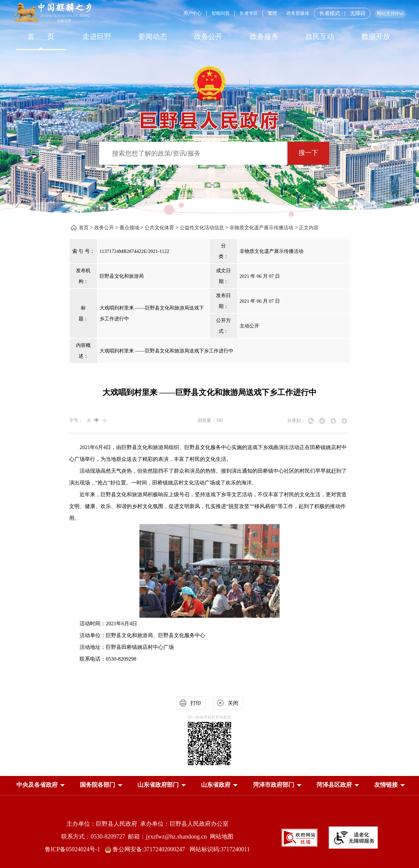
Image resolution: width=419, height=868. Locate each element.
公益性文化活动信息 (202, 228)
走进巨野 (97, 37)
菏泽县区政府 (334, 785)
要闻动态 (153, 37)
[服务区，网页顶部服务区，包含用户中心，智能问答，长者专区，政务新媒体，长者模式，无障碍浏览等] (292, 13)
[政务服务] (264, 37)
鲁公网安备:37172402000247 (147, 849)
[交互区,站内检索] (209, 154)
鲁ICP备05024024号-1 (74, 849)
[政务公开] (208, 37)
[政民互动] (320, 37)
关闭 (233, 703)
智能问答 (221, 13)
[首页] (41, 37)
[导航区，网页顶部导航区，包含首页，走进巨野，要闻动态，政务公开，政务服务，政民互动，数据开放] (209, 37)
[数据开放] (375, 37)
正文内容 (309, 228)
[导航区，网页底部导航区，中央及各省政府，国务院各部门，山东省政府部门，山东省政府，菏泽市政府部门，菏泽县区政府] (209, 785)
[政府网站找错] (300, 837)
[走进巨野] (97, 37)
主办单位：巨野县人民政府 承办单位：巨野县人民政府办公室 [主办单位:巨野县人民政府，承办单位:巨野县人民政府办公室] (147, 824)
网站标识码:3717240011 (220, 849)
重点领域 (129, 228)
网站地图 (222, 837)
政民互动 (320, 37)
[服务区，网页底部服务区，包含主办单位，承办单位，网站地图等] (209, 831)
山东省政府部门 (158, 785)
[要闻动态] (153, 37)
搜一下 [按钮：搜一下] (308, 153)
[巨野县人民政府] (209, 117)
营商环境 (238, 171)
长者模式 (330, 13)
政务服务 (264, 37)
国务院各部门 (98, 785)
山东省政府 (216, 785)
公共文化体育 (159, 228)
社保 (158, 171)
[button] (37, 785)
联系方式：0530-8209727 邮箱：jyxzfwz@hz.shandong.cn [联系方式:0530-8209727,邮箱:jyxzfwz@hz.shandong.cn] (136, 837)
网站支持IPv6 (390, 14)
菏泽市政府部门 (274, 785)
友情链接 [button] (386, 785)
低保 (207, 171)
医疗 (183, 171)
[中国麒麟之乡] (53, 13)
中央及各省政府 (37, 785)
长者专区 (249, 13)
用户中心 (192, 13)
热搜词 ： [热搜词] (126, 171)
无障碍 (358, 13)
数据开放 (376, 37)
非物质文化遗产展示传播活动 (261, 228)
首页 (84, 228)
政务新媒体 (298, 13)
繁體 (272, 13)
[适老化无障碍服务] (353, 838)
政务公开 (208, 37)
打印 (196, 703)
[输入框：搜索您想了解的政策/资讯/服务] (193, 153)
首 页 (41, 37)
